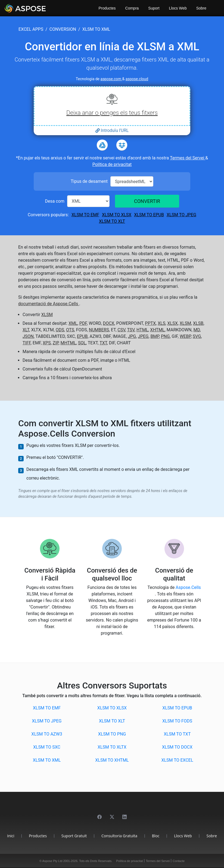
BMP (155, 336)
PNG (165, 336)
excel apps (31, 29)
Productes (107, 8)
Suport (154, 8)
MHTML (68, 343)
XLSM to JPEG (181, 215)
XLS (161, 323)
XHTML (157, 330)
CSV (121, 330)
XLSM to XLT (112, 221)
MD (197, 330)
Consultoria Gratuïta (119, 836)
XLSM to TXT (177, 734)
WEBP (185, 336)
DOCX (108, 323)
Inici (11, 836)
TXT (103, 343)
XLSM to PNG (112, 734)
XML (73, 323)
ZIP (56, 343)
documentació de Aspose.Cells (49, 304)
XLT (26, 330)
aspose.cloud (137, 79)
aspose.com (111, 79)
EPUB (82, 336)
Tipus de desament (89, 181)
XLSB (198, 323)
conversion (63, 29)
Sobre (201, 8)
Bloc (156, 836)
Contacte (179, 861)
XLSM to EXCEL (177, 760)
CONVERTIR (147, 201)
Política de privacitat (112, 164)
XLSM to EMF (85, 215)
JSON (28, 336)
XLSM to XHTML (112, 760)
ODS (60, 330)
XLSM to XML (47, 760)
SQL (82, 343)
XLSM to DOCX (177, 747)
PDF (83, 323)
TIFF (27, 343)
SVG (197, 336)
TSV (131, 330)
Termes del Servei (188, 158)
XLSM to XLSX (117, 215)
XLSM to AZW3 (47, 734)
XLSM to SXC (47, 747)
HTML (142, 330)
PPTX (150, 323)
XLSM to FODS (177, 721)
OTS (70, 330)
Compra (132, 8)
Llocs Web (178, 8)
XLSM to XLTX (112, 747)
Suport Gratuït (74, 836)
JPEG (143, 336)
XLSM (47, 315)
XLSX (172, 323)
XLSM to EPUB (149, 215)
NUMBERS (99, 330)
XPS (47, 343)
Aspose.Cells (188, 587)
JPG (132, 336)
